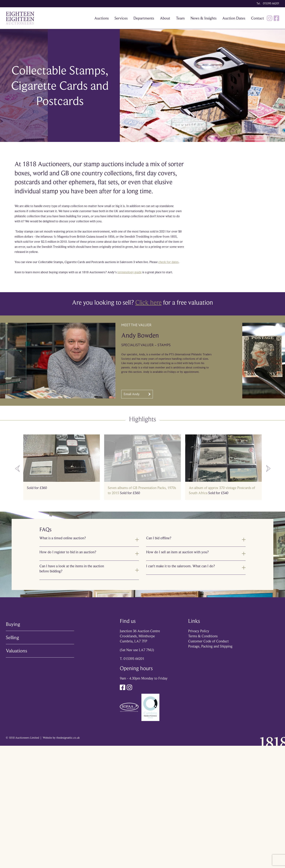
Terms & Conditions (203, 636)
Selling (12, 637)
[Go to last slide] (17, 469)
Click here (148, 302)
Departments (144, 18)
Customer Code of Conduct (208, 641)
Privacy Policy (199, 631)
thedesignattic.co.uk (68, 738)
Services (121, 18)
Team (180, 18)
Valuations (16, 651)
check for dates (168, 262)
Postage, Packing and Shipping (210, 646)
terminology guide (130, 272)
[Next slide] (268, 469)
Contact (257, 18)
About (165, 18)
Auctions (102, 18)
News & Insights (203, 18)
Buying (13, 624)
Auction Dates (234, 18)
